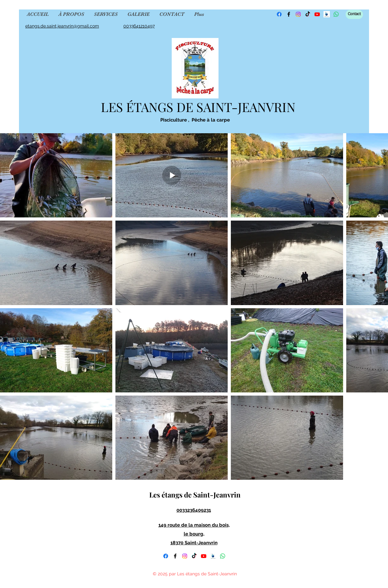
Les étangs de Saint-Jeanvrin (194, 495)
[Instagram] (298, 14)
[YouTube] (204, 556)
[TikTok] (308, 14)
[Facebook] (279, 14)
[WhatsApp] (223, 556)
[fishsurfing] (213, 556)
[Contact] (354, 14)
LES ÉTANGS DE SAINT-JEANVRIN (197, 107)
